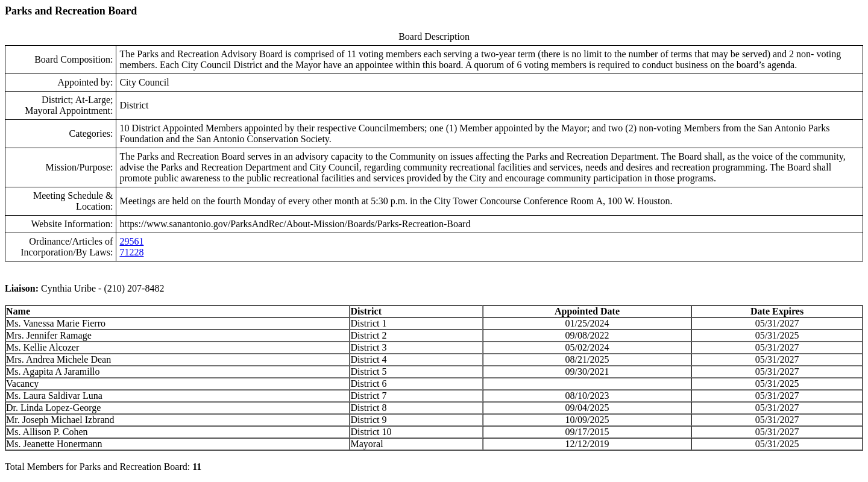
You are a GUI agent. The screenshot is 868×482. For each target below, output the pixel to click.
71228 (131, 252)
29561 (131, 241)
